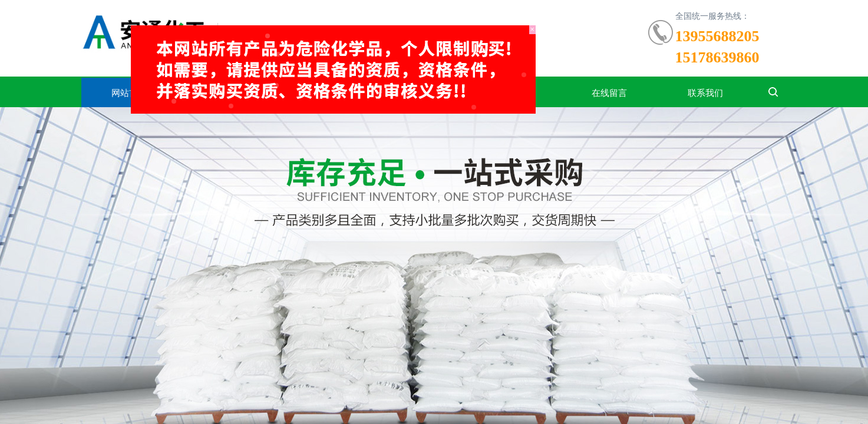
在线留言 (609, 93)
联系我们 (705, 93)
